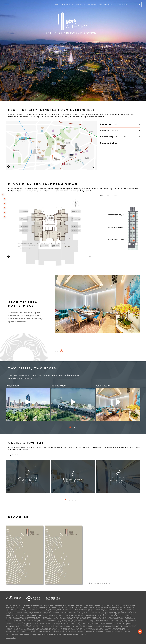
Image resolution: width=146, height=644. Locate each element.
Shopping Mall (109, 124)
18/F (109, 196)
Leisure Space (109, 131)
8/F (115, 196)
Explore (130, 330)
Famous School (109, 143)
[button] (55, 351)
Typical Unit (18, 455)
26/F (102, 196)
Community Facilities (113, 137)
